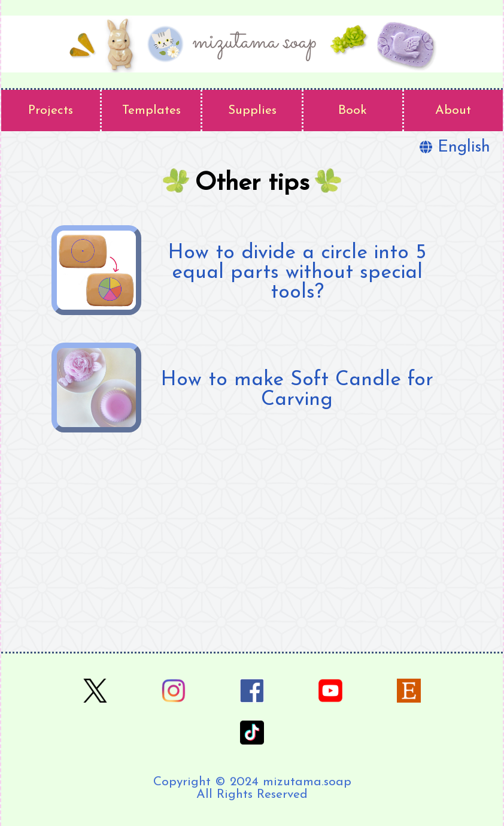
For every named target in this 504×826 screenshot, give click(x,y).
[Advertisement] (252, 544)
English (455, 148)
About (453, 111)
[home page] (252, 44)
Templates (151, 111)
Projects (51, 111)
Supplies (252, 111)
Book (353, 111)
